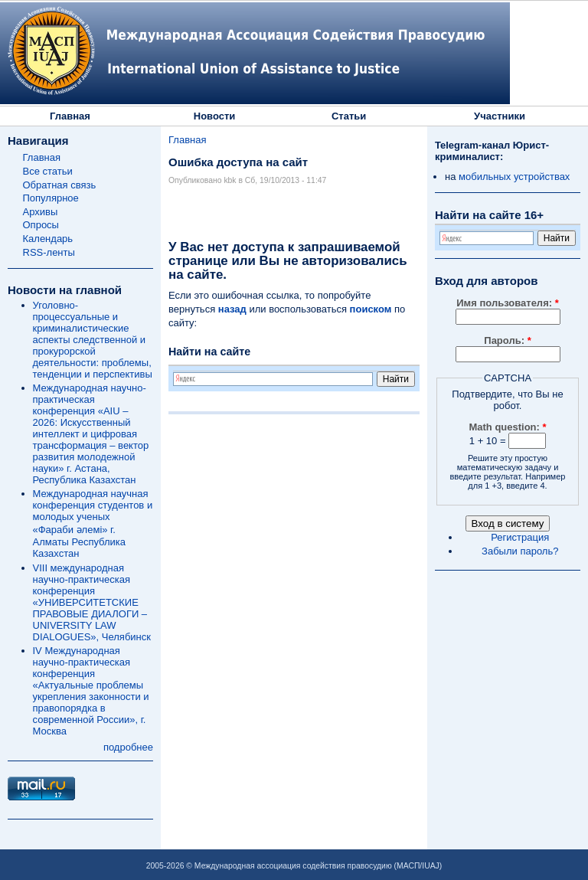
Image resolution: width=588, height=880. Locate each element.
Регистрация (520, 537)
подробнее (128, 747)
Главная (70, 116)
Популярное (51, 198)
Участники (500, 116)
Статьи (349, 116)
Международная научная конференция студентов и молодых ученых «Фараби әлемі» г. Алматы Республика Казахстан (93, 523)
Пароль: (507, 340)
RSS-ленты (49, 252)
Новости (215, 116)
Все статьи (48, 171)
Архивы (41, 212)
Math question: (507, 427)
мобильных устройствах (514, 177)
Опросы (41, 225)
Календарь (48, 239)
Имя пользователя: (507, 303)
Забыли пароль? (520, 551)
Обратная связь (60, 185)
